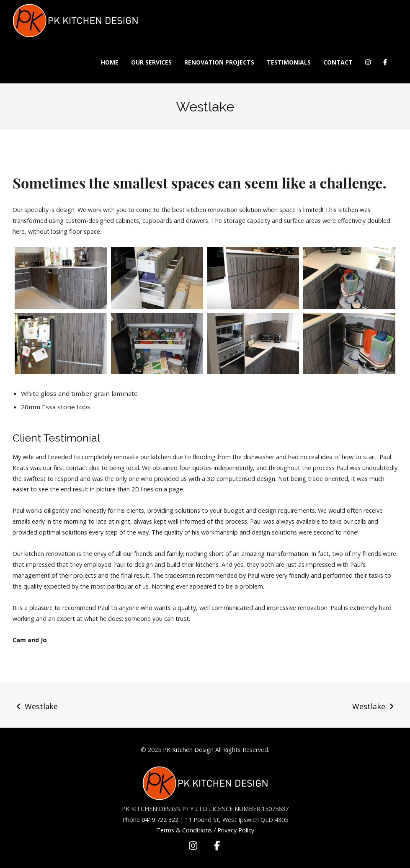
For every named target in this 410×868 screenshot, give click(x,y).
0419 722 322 (160, 820)
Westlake (41, 706)
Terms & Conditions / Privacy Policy (205, 830)
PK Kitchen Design (188, 750)
